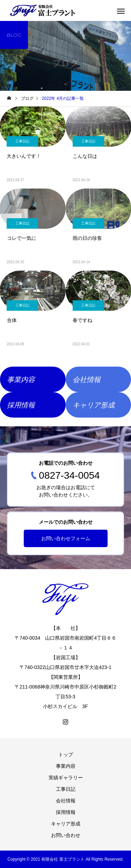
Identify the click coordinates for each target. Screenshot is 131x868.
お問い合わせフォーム (66, 538)
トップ (66, 755)
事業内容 (66, 766)
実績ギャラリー (66, 778)
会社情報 (66, 801)
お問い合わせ (66, 835)
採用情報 (66, 812)
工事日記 (22, 141)
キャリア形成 (66, 824)
